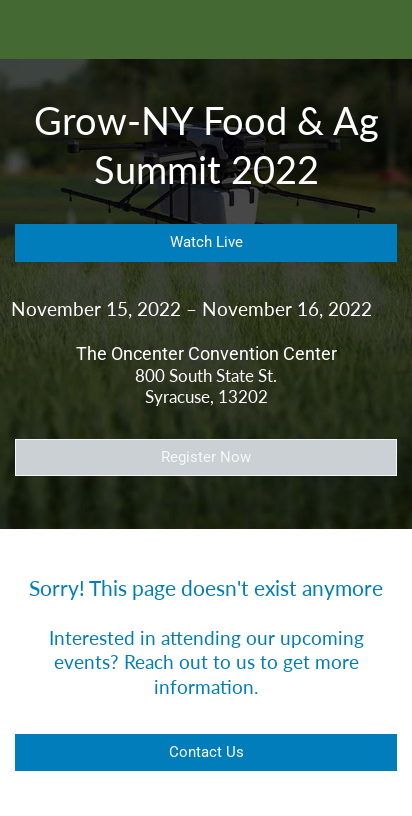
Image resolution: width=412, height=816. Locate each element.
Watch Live (206, 242)
